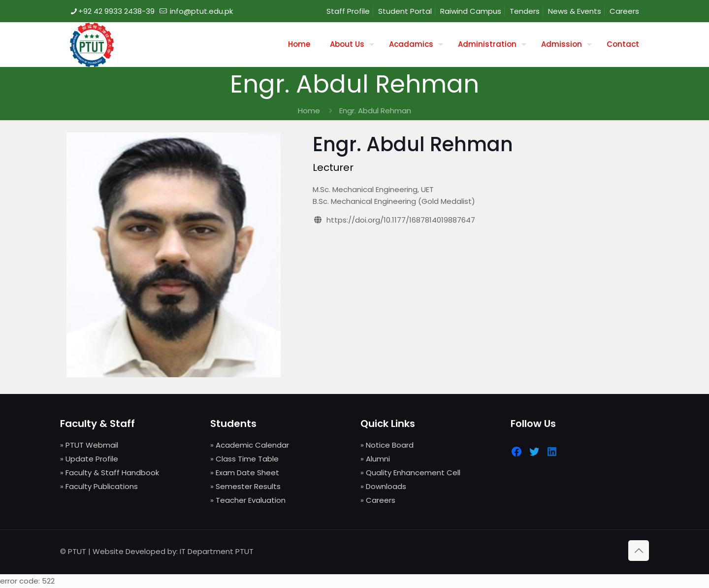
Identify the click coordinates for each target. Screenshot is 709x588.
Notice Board (390, 445)
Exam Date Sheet (247, 473)
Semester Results (248, 486)
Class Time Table (247, 459)
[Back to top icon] (639, 551)
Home (309, 111)
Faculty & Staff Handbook (112, 473)
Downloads (386, 486)
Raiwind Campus (471, 11)
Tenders (525, 11)
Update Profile (92, 459)
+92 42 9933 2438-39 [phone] (116, 11)
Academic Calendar (252, 445)
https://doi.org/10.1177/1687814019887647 (401, 220)
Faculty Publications (102, 486)
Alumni (378, 459)
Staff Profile (348, 11)
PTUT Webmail (92, 445)
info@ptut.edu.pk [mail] (200, 11)
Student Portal (405, 11)
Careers (624, 11)
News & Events (575, 11)
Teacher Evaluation (251, 500)
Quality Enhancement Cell (413, 473)
